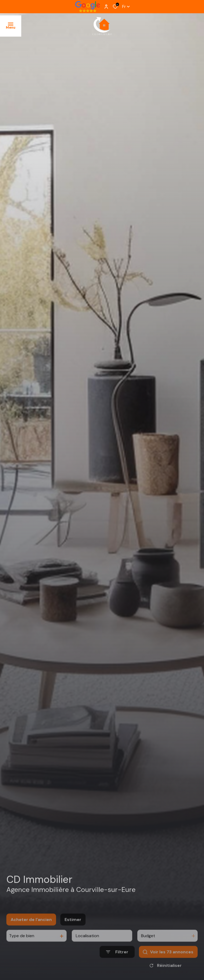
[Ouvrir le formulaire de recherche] (117, 962)
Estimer (73, 930)
